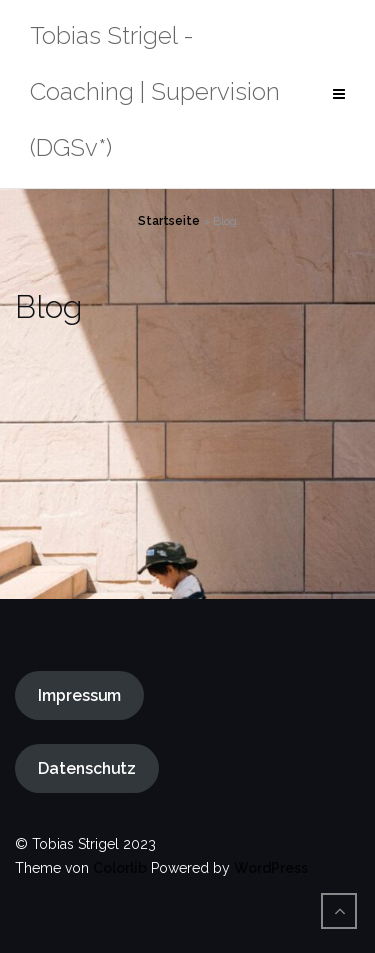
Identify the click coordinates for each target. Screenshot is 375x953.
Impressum (79, 695)
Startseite (169, 221)
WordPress (271, 868)
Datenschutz (87, 768)
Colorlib (120, 868)
